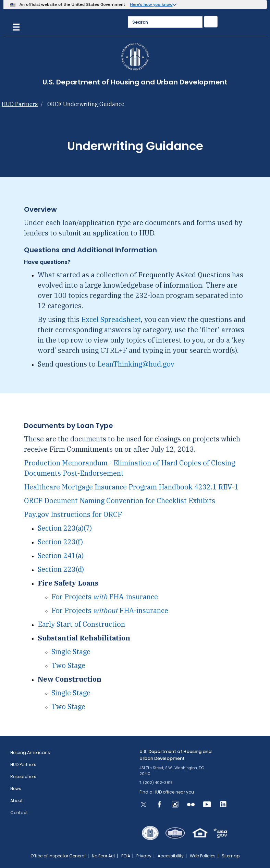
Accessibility (171, 856)
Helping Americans (30, 753)
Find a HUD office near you (167, 792)
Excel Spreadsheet (111, 319)
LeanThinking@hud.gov (136, 364)
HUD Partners (20, 104)
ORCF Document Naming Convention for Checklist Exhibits (120, 501)
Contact (19, 813)
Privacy (144, 856)
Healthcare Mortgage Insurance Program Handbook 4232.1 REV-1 (131, 487)
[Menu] (16, 26)
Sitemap (231, 856)
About (16, 801)
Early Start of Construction (81, 624)
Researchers (23, 777)
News (16, 789)
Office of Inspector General (58, 856)
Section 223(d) (61, 569)
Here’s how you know (151, 4)
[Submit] (211, 22)
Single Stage (71, 652)
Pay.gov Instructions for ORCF (73, 514)
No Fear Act (103, 856)
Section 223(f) (60, 542)
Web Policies (203, 856)
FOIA (126, 856)
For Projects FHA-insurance (105, 597)
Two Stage (68, 665)
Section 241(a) (61, 555)
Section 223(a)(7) (65, 528)
